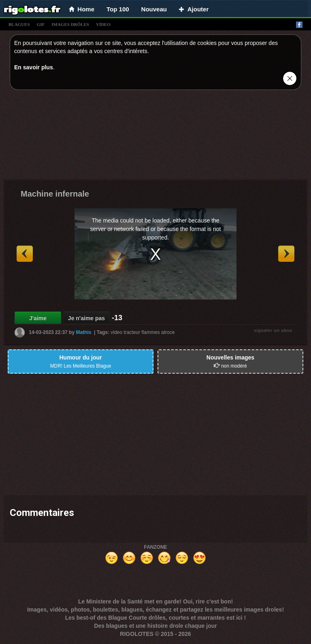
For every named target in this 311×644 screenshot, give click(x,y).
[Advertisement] (155, 137)
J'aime (38, 318)
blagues (19, 24)
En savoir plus (34, 67)
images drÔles (70, 24)
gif (41, 24)
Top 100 (118, 9)
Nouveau (154, 9)
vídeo (103, 24)
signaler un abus (273, 330)
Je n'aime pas (86, 318)
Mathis (83, 332)
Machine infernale (55, 194)
